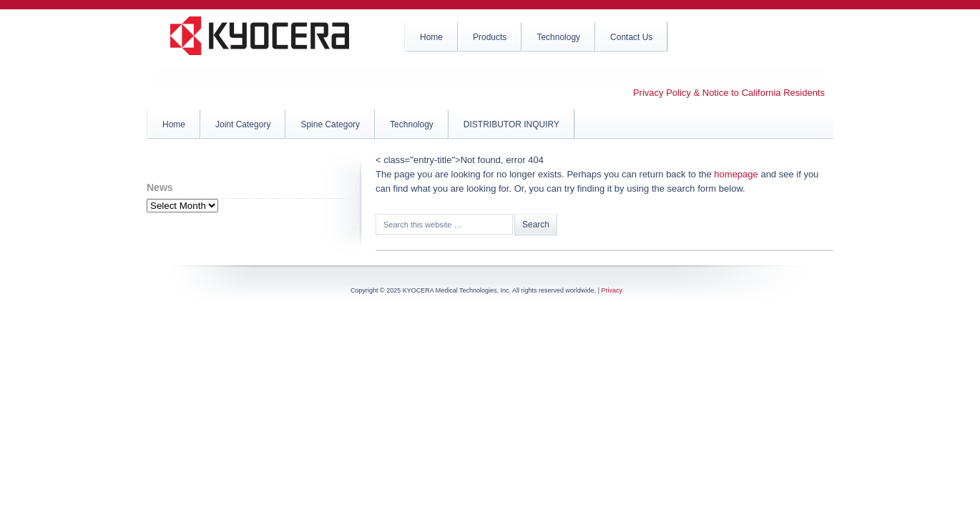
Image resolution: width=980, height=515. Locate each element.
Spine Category (330, 124)
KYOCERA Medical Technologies (261, 43)
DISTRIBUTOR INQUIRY (511, 124)
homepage (736, 174)
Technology (412, 124)
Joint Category (243, 124)
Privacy (612, 290)
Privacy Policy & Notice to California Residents (729, 93)
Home (174, 124)
